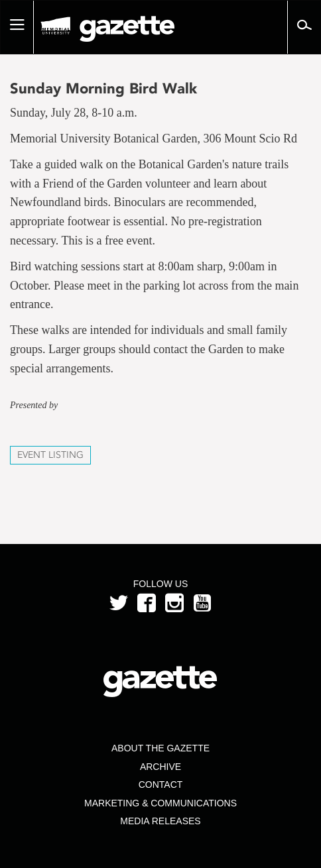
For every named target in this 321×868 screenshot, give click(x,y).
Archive (160, 767)
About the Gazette (160, 748)
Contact (161, 785)
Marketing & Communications (160, 803)
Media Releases (160, 821)
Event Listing (50, 455)
